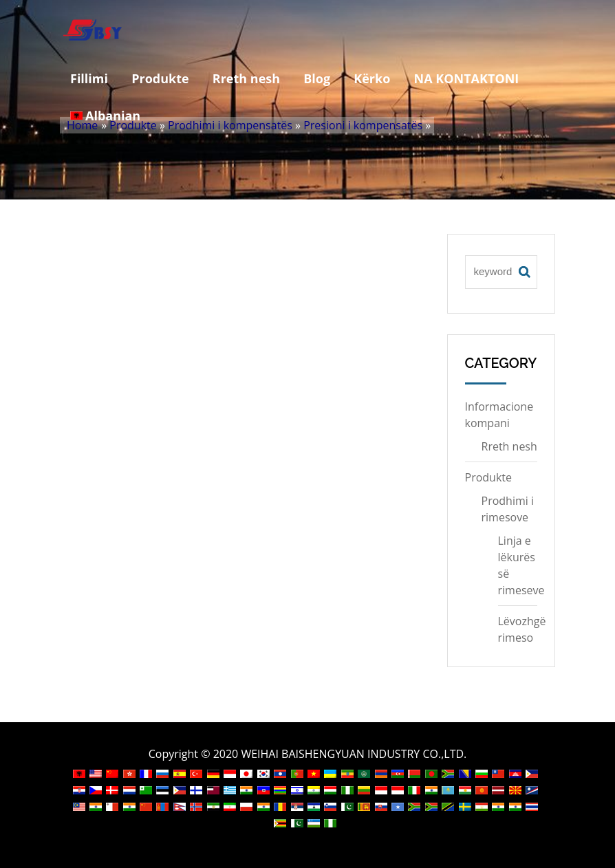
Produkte (160, 78)
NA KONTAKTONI (467, 78)
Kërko (372, 78)
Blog (317, 78)
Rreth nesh (246, 78)
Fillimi (89, 78)
